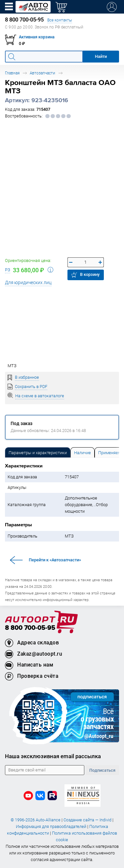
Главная (12, 73)
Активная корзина (37, 37)
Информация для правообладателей (51, 826)
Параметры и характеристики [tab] (38, 453)
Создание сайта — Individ (87, 820)
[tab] (38, 452)
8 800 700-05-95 (30, 628)
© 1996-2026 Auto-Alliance (36, 820)
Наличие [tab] (83, 453)
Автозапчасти (42, 73)
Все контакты (60, 20)
